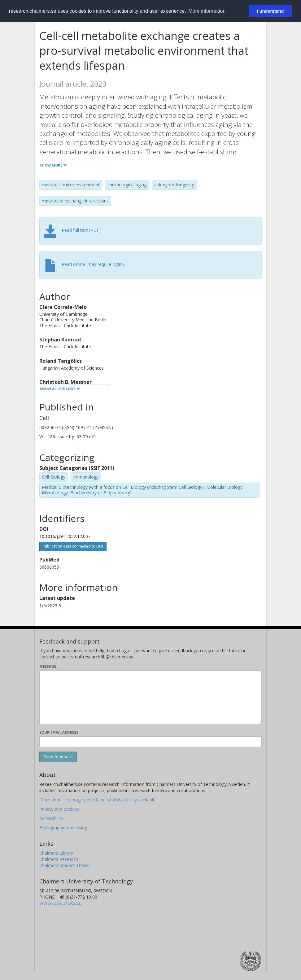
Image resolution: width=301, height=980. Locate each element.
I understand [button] (270, 11)
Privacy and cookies (59, 809)
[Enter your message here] (150, 697)
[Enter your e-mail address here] (150, 742)
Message (48, 666)
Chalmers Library (56, 853)
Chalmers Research (59, 859)
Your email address (59, 732)
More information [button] (207, 11)
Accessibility (51, 818)
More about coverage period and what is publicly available (97, 800)
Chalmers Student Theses (65, 865)
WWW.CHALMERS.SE (60, 903)
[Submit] (58, 757)
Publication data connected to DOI (73, 546)
